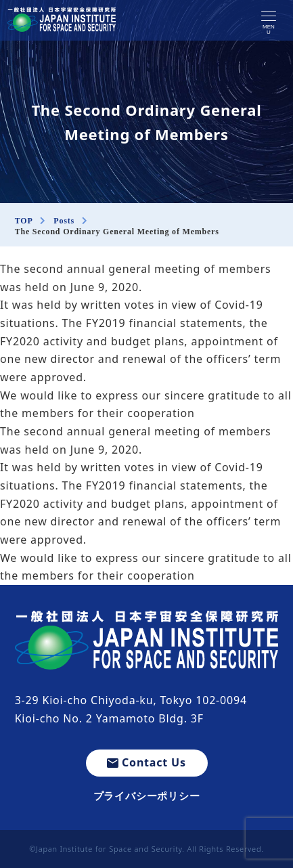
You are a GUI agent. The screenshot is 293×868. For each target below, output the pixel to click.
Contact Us (146, 762)
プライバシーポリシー (147, 796)
